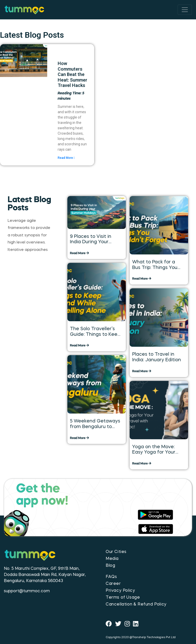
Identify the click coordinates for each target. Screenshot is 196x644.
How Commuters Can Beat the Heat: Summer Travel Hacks (72, 74)
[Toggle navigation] (185, 10)
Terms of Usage (123, 598)
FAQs (111, 577)
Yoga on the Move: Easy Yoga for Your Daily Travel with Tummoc (154, 450)
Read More (66, 158)
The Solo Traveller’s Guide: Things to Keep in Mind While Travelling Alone (95, 332)
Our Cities (116, 552)
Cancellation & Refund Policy (136, 604)
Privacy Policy (120, 591)
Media (112, 559)
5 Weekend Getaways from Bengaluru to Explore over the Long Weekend (95, 424)
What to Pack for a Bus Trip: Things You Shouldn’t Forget (155, 265)
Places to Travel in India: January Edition (157, 357)
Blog (110, 566)
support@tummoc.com (27, 591)
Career (113, 584)
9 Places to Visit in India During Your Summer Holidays (91, 240)
